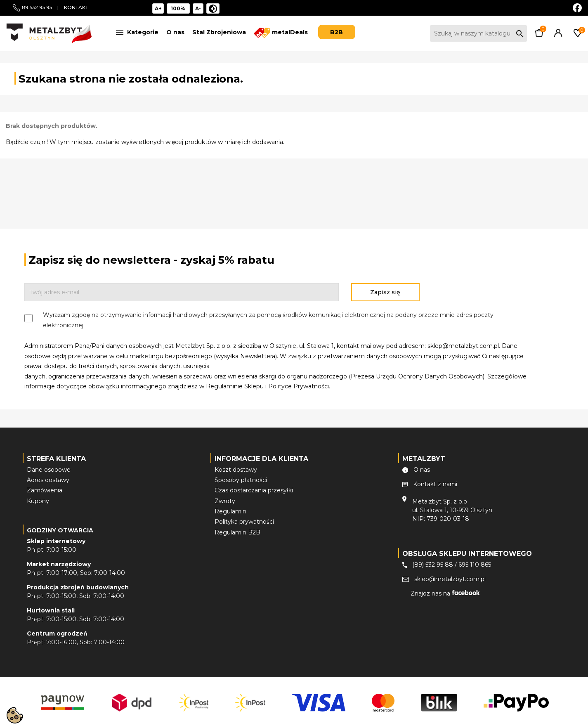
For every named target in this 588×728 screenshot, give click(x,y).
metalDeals (281, 33)
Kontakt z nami (435, 484)
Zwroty (225, 501)
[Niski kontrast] (213, 8)
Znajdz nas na (445, 593)
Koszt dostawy (236, 470)
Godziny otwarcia (60, 530)
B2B (337, 32)
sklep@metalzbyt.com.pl (450, 579)
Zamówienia (45, 490)
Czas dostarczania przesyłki (254, 490)
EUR (546, 7)
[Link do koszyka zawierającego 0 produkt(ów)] (539, 35)
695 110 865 (475, 565)
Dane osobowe (49, 470)
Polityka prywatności (244, 522)
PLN (558, 7)
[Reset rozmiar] (178, 8)
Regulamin (230, 511)
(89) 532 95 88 (433, 565)
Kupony (38, 501)
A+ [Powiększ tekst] (158, 8)
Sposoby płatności (241, 480)
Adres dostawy (48, 480)
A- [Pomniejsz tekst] (198, 8)
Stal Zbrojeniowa (219, 32)
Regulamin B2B (237, 532)
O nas (175, 32)
